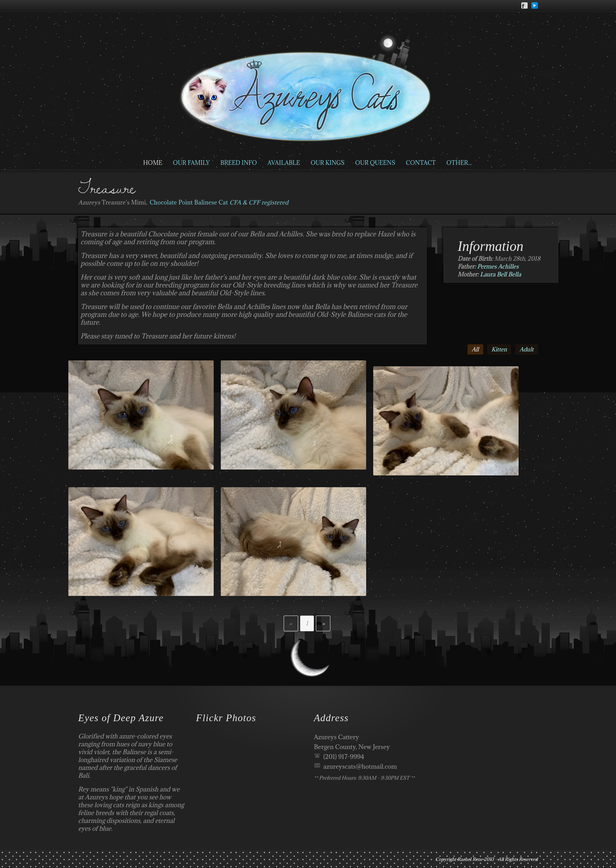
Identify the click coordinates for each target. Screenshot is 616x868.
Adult (526, 349)
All (475, 349)
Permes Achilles (498, 266)
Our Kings (328, 163)
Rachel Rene (470, 859)
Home (153, 163)
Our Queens (375, 163)
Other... (459, 163)
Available (284, 163)
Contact (421, 163)
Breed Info (239, 163)
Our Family (191, 163)
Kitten (499, 349)
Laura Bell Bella (501, 274)
